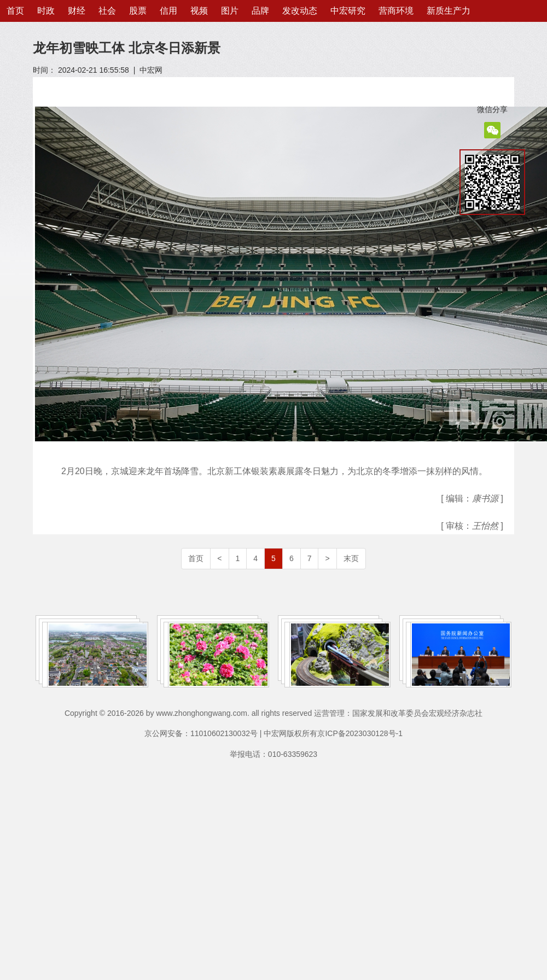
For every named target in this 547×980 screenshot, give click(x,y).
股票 (138, 11)
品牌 (260, 11)
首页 (15, 11)
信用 (168, 11)
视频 (199, 11)
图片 (230, 11)
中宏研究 (348, 11)
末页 (351, 558)
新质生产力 (449, 11)
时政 (46, 11)
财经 (77, 11)
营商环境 (396, 11)
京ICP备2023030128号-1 (360, 733)
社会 (107, 11)
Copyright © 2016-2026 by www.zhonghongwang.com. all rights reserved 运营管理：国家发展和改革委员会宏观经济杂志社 (273, 713)
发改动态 (300, 11)
